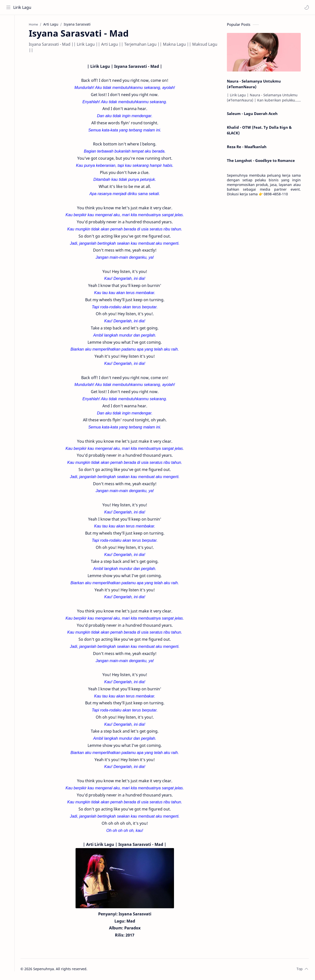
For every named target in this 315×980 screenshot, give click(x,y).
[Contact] (9, 44)
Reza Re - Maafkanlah (249, 147)
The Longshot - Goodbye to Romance (263, 161)
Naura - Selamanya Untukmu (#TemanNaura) (256, 84)
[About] (9, 35)
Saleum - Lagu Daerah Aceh (254, 114)
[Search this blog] (102, 7)
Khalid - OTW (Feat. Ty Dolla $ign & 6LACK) (261, 131)
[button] (306, 7)
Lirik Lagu (23, 7)
